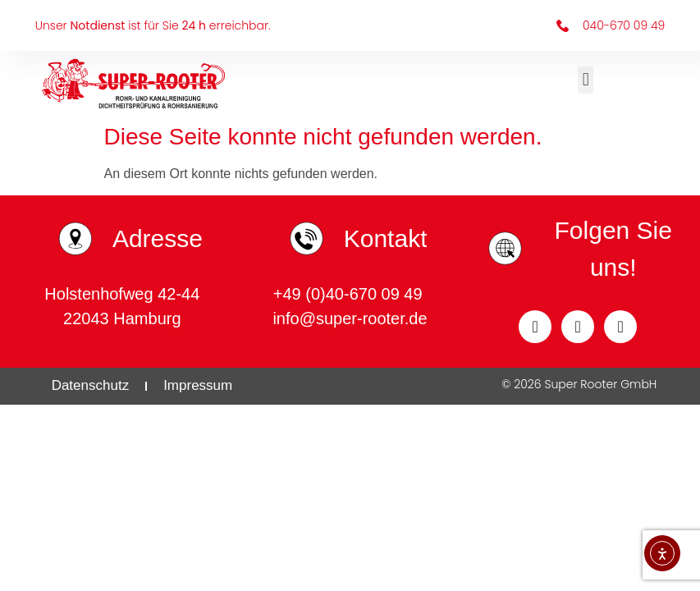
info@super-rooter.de (350, 318)
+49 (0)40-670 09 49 (350, 294)
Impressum (198, 385)
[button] (586, 80)
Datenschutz (91, 385)
